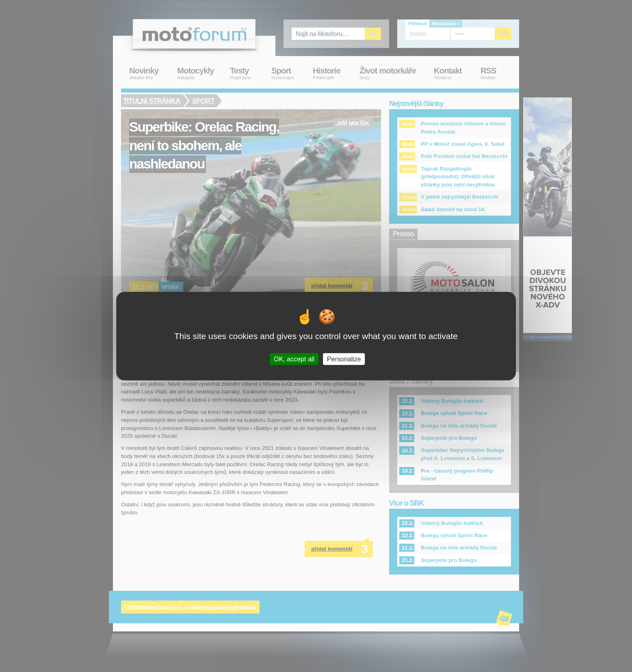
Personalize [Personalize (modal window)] (344, 359)
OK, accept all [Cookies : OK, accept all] (294, 359)
